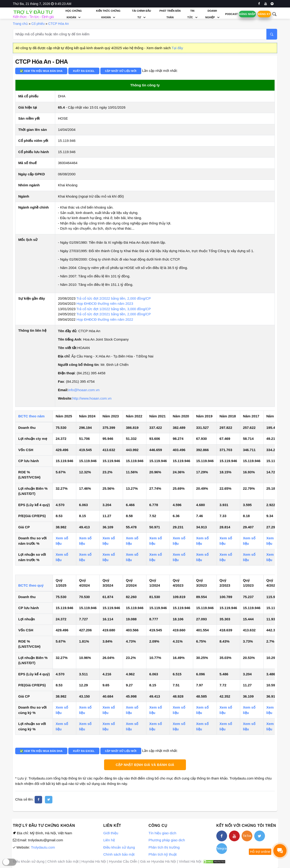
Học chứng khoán (74, 14)
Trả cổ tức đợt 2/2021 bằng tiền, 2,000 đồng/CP (114, 314)
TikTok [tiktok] (247, 836)
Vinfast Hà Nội (190, 861)
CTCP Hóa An (58, 24)
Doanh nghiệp (211, 14)
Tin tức (191, 14)
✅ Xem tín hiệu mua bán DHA (41, 71)
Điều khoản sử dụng (119, 847)
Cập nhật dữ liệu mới (121, 71)
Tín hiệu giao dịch (162, 833)
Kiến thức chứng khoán (108, 14)
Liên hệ (109, 840)
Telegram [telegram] (222, 848)
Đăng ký (264, 14)
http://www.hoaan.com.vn (92, 398)
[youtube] (266, 4)
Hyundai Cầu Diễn (123, 861)
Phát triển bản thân (170, 14)
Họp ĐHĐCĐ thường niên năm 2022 (105, 319)
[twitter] (49, 800)
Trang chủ (20, 24)
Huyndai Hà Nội (94, 861)
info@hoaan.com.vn (84, 390)
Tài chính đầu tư (141, 14)
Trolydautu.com (43, 847)
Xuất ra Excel (84, 71)
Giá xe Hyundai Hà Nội (158, 861)
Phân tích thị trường (164, 847)
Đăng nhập (247, 14)
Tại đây (177, 48)
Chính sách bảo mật (119, 854)
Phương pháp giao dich (167, 840)
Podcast (232, 14)
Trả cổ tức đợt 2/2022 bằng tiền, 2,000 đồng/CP (114, 298)
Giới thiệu (111, 833)
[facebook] (259, 4)
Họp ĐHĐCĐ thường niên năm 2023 (105, 303)
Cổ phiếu (38, 24)
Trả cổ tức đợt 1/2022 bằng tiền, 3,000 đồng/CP (114, 309)
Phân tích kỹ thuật (163, 854)
